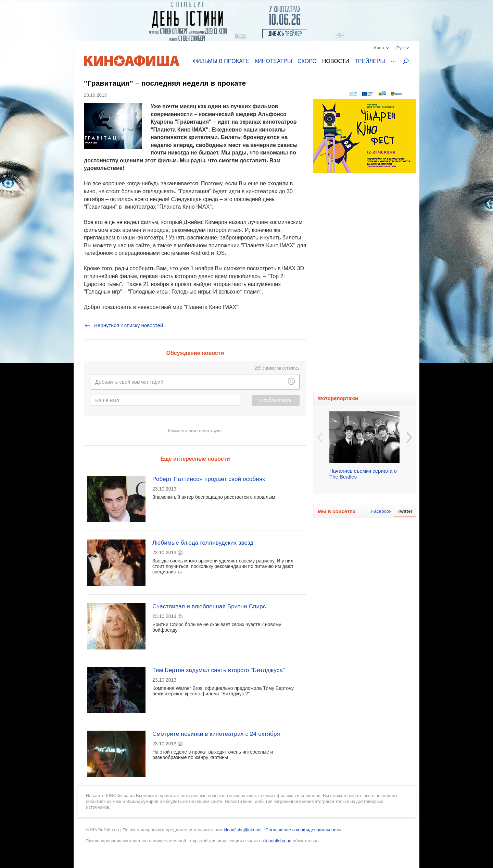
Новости (336, 61)
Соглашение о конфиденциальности (303, 830)
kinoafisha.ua (279, 841)
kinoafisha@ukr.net (243, 830)
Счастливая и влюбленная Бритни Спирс (209, 606)
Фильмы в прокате (221, 61)
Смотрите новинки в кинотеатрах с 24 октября (216, 734)
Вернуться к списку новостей (123, 325)
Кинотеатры (273, 61)
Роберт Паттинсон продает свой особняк (209, 479)
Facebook (381, 511)
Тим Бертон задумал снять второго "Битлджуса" (219, 670)
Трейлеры (370, 61)
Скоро (307, 61)
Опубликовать (276, 400)
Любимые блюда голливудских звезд (203, 543)
